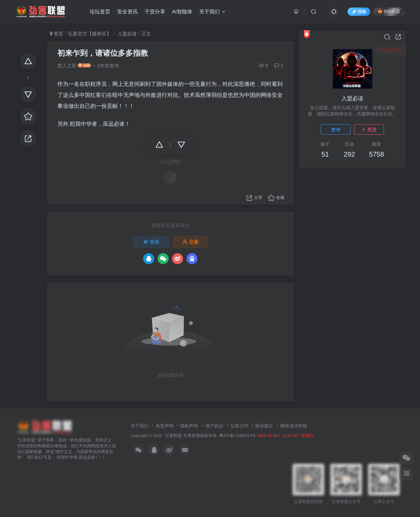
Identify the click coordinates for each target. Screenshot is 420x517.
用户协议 (214, 426)
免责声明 (164, 426)
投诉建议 (264, 426)
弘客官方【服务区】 (90, 34)
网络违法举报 (294, 426)
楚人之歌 (67, 66)
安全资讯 (127, 12)
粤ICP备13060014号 (237, 435)
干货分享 (155, 12)
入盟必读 (126, 34)
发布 (336, 130)
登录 (151, 242)
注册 (191, 242)
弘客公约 (239, 426)
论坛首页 (100, 12)
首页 (57, 34)
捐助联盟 (389, 11)
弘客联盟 (173, 435)
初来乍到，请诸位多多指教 (103, 53)
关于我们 (212, 12)
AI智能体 (182, 12)
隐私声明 (189, 426)
